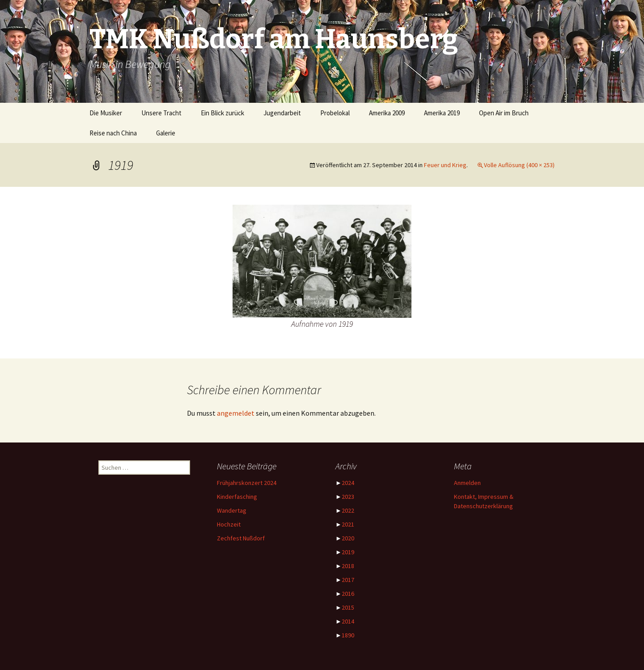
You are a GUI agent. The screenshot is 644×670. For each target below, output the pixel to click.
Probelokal (335, 113)
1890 (348, 635)
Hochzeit (229, 524)
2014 (348, 621)
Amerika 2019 (442, 113)
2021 (348, 524)
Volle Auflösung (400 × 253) (519, 165)
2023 (348, 497)
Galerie (166, 133)
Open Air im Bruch (504, 113)
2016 (348, 594)
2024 (348, 483)
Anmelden (467, 483)
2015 (348, 607)
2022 (348, 510)
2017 (348, 580)
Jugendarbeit (282, 113)
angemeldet (236, 413)
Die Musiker (106, 113)
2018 (348, 566)
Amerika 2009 (387, 113)
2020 (348, 538)
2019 (348, 552)
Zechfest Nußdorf (241, 538)
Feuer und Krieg (445, 165)
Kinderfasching (237, 497)
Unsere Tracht (161, 113)
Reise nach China (113, 133)
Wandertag (232, 510)
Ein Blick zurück (222, 113)
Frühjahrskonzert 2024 (247, 483)
